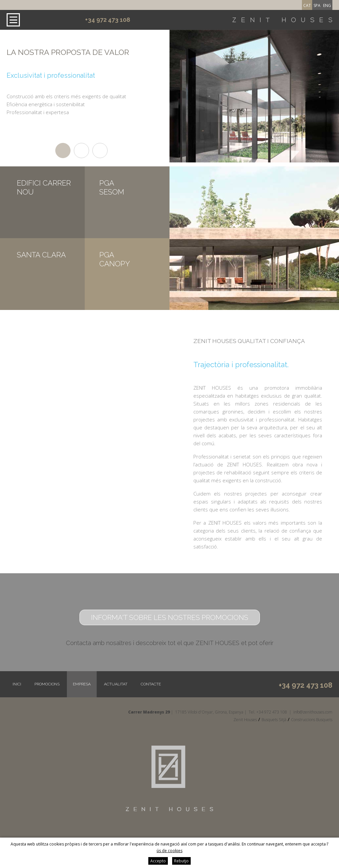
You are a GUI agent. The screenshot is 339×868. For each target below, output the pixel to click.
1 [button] (63, 151)
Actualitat (116, 684)
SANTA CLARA (41, 255)
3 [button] (100, 151)
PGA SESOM (112, 187)
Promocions (47, 684)
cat (307, 5)
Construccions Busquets (312, 720)
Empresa (82, 684)
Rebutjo (181, 861)
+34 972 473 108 (108, 20)
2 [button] (81, 151)
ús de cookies (169, 851)
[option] (78, 81)
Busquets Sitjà (274, 720)
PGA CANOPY (115, 259)
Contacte (151, 684)
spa (317, 5)
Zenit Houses (245, 720)
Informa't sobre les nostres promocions (170, 617)
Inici (17, 684)
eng (327, 5)
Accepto (158, 861)
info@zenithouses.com (313, 712)
